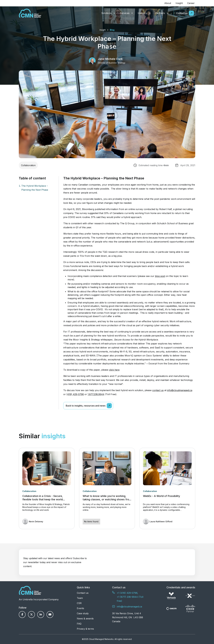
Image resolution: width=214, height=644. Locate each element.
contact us (158, 390)
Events (80, 608)
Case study (83, 613)
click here (114, 370)
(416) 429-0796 (75, 394)
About (168, 3)
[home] (30, 13)
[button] (108, 13)
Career (191, 3)
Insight (179, 3)
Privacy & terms (85, 629)
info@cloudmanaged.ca (180, 390)
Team (80, 598)
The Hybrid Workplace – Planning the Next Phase (35, 188)
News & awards (85, 619)
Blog (112, 30)
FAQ (79, 624)
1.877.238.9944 (96, 394)
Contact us (83, 593)
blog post (160, 276)
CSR (79, 603)
